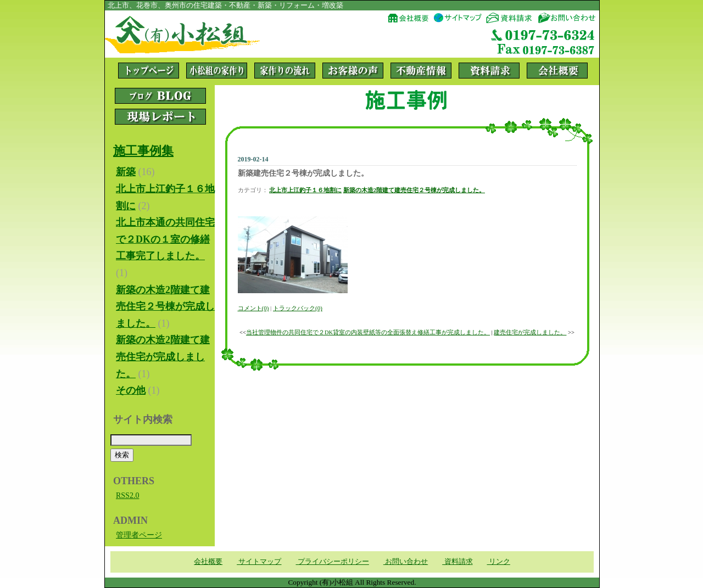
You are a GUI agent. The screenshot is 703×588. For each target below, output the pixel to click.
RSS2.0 (127, 495)
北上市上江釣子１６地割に (305, 190)
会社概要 (208, 561)
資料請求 (457, 561)
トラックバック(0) (298, 308)
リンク (499, 561)
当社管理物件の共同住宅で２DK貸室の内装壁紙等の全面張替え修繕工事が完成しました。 (368, 332)
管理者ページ (139, 535)
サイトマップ (259, 561)
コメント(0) (253, 308)
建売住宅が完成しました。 (530, 332)
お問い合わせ (406, 561)
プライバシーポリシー (332, 561)
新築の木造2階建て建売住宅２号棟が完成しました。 (414, 190)
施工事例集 (143, 151)
